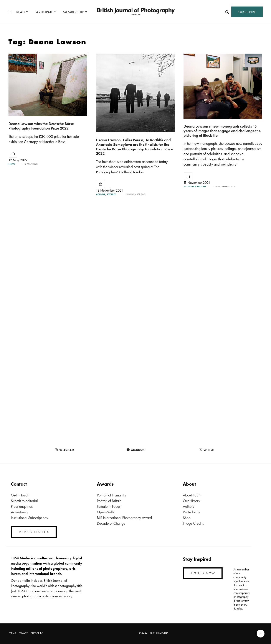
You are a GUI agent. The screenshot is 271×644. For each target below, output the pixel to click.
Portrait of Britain (109, 501)
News (12, 164)
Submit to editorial (24, 501)
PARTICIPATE (44, 12)
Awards (112, 194)
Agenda (101, 194)
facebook (136, 450)
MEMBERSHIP (73, 12)
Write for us (191, 512)
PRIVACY (23, 633)
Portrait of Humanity (112, 495)
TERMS (12, 633)
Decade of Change (111, 523)
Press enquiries (22, 506)
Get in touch (20, 495)
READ (21, 12)
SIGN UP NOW (203, 573)
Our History (192, 501)
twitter (207, 450)
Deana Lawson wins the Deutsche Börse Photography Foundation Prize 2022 (41, 126)
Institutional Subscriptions (29, 518)
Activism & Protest (195, 186)
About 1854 (192, 495)
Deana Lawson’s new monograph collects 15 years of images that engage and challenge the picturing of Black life (222, 131)
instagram (64, 450)
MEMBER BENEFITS (34, 532)
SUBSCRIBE (247, 12)
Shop (187, 518)
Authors (188, 506)
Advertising (19, 512)
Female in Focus (109, 506)
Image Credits (193, 523)
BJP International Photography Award (124, 518)
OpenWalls (105, 512)
